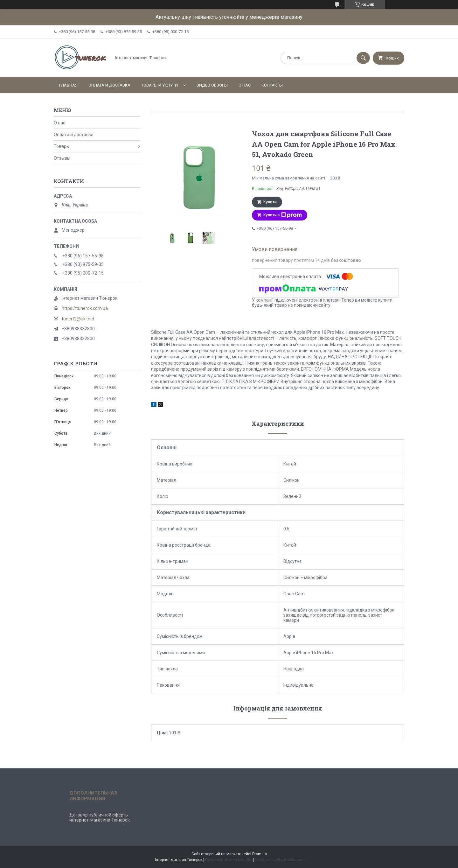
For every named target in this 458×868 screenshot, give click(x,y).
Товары (62, 146)
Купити (270, 202)
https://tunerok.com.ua (85, 308)
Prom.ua (260, 854)
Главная (68, 85)
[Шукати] (363, 58)
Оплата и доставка (109, 85)
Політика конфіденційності (279, 860)
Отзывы (62, 158)
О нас (245, 85)
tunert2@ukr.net (78, 319)
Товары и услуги (160, 85)
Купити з (283, 215)
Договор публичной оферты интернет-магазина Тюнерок (100, 817)
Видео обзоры (212, 85)
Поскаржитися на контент (229, 860)
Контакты (272, 85)
